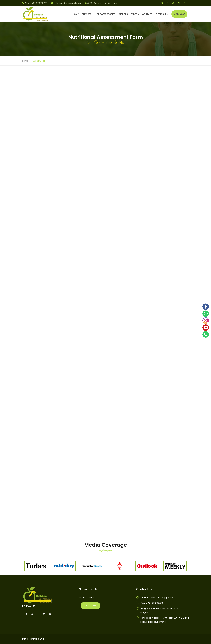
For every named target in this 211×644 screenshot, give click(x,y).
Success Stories (106, 14)
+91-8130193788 (40, 3)
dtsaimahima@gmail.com (68, 3)
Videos (135, 14)
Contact (147, 14)
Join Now (179, 14)
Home (76, 14)
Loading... (106, 297)
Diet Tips (123, 14)
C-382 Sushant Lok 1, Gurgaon (102, 3)
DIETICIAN (161, 14)
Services (87, 14)
